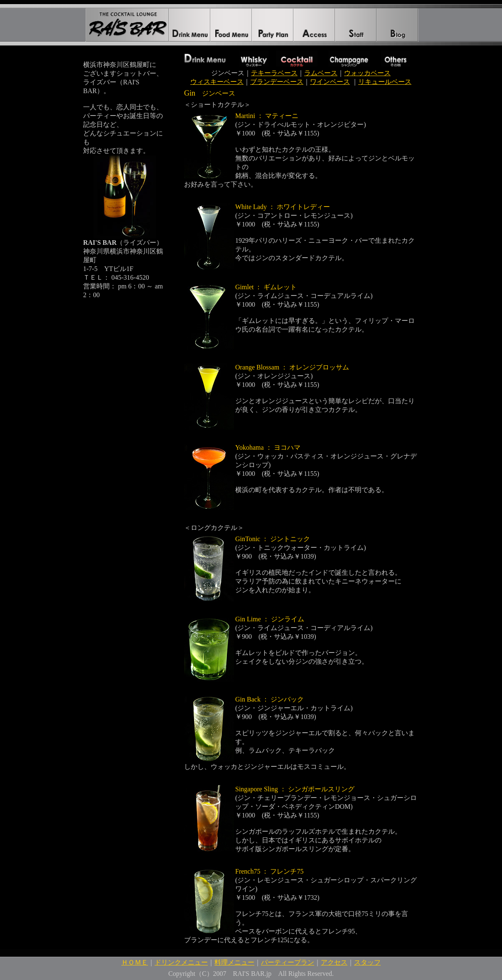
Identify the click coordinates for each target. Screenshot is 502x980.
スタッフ (367, 962)
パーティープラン (288, 962)
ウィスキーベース (217, 82)
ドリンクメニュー (181, 962)
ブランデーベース (277, 82)
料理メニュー (234, 962)
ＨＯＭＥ (135, 962)
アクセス (334, 962)
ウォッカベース (367, 73)
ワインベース (330, 82)
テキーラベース (274, 73)
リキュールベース (385, 82)
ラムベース (321, 73)
